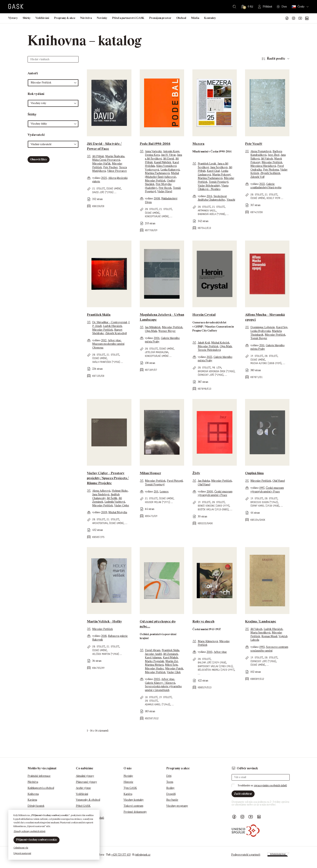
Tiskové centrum (133, 806)
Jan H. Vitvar (168, 155)
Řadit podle (276, 58)
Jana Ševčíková (219, 167)
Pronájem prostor (160, 18)
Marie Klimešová (208, 641)
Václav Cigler (122, 505)
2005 (157, 679)
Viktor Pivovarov (117, 171)
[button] (53, 83)
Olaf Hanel (204, 484)
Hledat (234, 7)
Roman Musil (269, 636)
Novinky (102, 18)
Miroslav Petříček (155, 181)
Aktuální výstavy (85, 776)
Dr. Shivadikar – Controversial (110, 322)
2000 (210, 492)
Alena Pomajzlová (261, 151)
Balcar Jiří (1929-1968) (212, 662)
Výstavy (13, 18)
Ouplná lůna (254, 473)
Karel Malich (170, 657)
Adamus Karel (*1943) (157, 704)
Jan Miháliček (153, 327)
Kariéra (128, 794)
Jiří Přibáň (98, 156)
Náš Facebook (287, 18)
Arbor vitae (114, 340)
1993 (262, 647)
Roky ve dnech (203, 621)
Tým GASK (130, 788)
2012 (104, 340)
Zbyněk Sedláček (270, 173)
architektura (100, 523)
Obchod (181, 18)
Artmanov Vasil (207, 211)
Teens (170, 782)
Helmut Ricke (120, 491)
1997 (262, 488)
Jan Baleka (204, 481)
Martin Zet (172, 661)
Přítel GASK (83, 806)
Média (195, 18)
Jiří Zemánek (171, 654)
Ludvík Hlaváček (112, 326)
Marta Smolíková (260, 633)
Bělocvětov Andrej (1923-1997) (216, 670)
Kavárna (32, 800)
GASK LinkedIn (307, 18)
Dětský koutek (36, 806)
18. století (151, 697)
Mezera (198, 144)
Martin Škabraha (115, 156)
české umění (114, 188)
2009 (104, 512)
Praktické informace (39, 776)
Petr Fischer (110, 167)
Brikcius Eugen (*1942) (264, 502)
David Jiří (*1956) (103, 192)
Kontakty (210, 18)
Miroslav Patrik (174, 668)
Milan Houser (150, 473)
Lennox (164, 492)
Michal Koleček (220, 343)
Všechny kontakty (134, 800)
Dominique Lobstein (263, 327)
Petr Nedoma (271, 170)
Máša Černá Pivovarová (106, 160)
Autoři (33, 73)
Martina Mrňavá (154, 665)
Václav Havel (165, 191)
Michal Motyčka (118, 512)
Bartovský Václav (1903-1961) (215, 666)
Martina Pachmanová (157, 173)
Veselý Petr (273, 198)
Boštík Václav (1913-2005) (213, 509)
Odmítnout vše (21, 848)
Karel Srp (282, 327)
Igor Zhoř (274, 155)
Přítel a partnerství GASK (128, 18)
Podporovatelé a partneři (246, 855)
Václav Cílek (174, 672)
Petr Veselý (254, 144)
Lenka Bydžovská (261, 331)
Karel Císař (213, 171)
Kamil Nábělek (163, 162)
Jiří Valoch (267, 159)
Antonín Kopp (171, 151)
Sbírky (27, 18)
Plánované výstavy (86, 782)
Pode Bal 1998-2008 (155, 144)
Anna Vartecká (153, 151)
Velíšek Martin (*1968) (106, 654)
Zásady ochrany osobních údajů (30, 831)
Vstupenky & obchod (88, 800)
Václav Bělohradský (209, 186)
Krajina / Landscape (261, 621)
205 (156, 492)
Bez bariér (172, 800)
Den (284, 7)
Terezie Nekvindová (209, 350)
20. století (151, 209)
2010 (210, 652)
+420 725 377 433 (121, 855)
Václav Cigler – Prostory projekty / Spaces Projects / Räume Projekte (108, 478)
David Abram (153, 650)
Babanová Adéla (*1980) (211, 214)
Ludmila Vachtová (115, 502)
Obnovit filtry (38, 159)
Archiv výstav (83, 788)
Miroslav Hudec (154, 668)
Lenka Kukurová (170, 170)
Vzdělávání (42, 18)
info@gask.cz (143, 855)
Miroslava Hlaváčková (263, 166)
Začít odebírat (243, 794)
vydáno (97, 178)
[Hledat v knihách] (53, 59)
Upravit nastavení (22, 853)
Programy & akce (65, 18)
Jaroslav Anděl (153, 654)
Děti (169, 776)
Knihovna (33, 794)
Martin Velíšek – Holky (104, 621)
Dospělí (171, 794)
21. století (99, 188)
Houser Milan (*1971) (157, 502)
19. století (257, 356)
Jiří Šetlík (112, 498)
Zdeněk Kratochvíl (116, 333)
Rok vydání (36, 94)
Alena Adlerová (101, 491)
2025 (104, 178)
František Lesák (207, 164)
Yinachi (231, 200)
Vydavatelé (36, 135)
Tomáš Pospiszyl (219, 182)
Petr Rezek (165, 188)
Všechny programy (177, 806)
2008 (157, 198)
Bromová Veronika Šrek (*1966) (216, 371)
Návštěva (86, 18)
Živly (196, 473)
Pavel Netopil (175, 481)
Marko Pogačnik (154, 661)
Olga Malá (151, 331)
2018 (104, 636)
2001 (157, 338)
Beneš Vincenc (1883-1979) (214, 506)
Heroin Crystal (204, 315)
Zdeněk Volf (257, 177)
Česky (298, 7)
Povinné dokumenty (135, 812)
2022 (262, 184)
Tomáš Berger (259, 338)
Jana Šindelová (101, 494)
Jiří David (169, 159)
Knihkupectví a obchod (41, 788)
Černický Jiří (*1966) (211, 375)
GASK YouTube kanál (300, 18)
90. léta (217, 368)
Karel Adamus (153, 657)
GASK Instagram (294, 18)
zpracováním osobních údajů (270, 785)
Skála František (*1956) (106, 362)
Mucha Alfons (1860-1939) (266, 363)
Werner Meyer (167, 331)
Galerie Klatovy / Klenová (160, 683)
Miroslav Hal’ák (101, 164)
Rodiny (170, 788)
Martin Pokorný (221, 175)
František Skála (99, 315)
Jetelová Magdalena (157, 352)
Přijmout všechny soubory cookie (36, 840)
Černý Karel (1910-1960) (265, 506)
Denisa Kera (152, 155)
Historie (128, 782)
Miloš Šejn (171, 665)
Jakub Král (204, 343)
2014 (209, 196)
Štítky (32, 114)
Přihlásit (267, 7)
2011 (262, 345)
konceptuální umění (157, 216)
